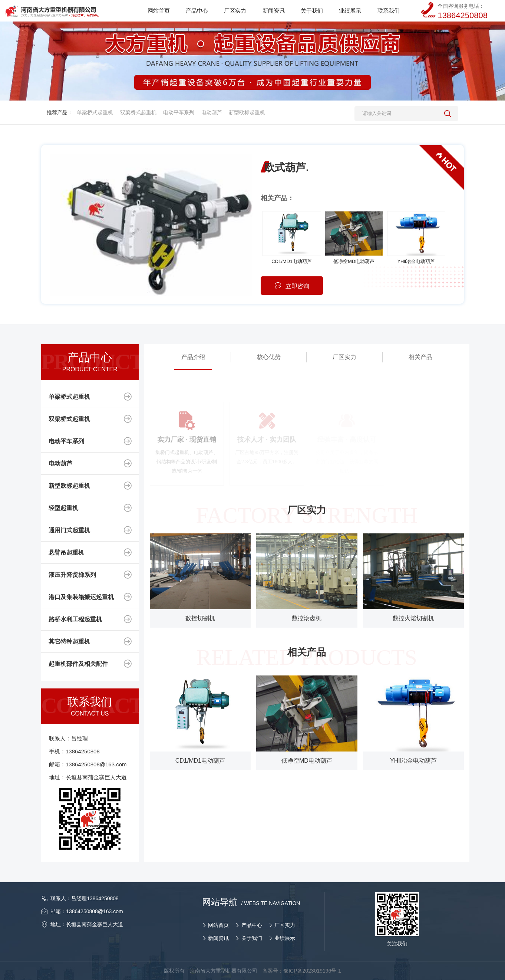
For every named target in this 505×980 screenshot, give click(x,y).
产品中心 (252, 925)
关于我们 (252, 938)
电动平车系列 (179, 112)
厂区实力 (344, 357)
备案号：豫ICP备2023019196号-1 (302, 971)
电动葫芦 (212, 112)
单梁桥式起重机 (95, 112)
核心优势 (269, 357)
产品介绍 (193, 357)
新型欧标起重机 (247, 112)
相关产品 (420, 357)
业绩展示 (285, 938)
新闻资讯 (218, 938)
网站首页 (218, 925)
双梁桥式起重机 (138, 112)
